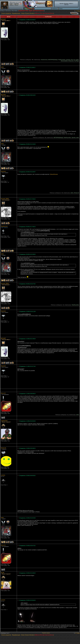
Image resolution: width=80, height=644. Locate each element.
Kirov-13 (3, 393)
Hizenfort (3, 171)
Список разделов (6, 13)
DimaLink (4, 448)
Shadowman (4, 226)
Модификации (16, 13)
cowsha (3, 475)
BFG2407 (3, 19)
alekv (2, 67)
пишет (32, 232)
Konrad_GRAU (5, 199)
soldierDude (4, 421)
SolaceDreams (54, 174)
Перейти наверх (46, 633)
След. (78, 11)
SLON (3, 573)
